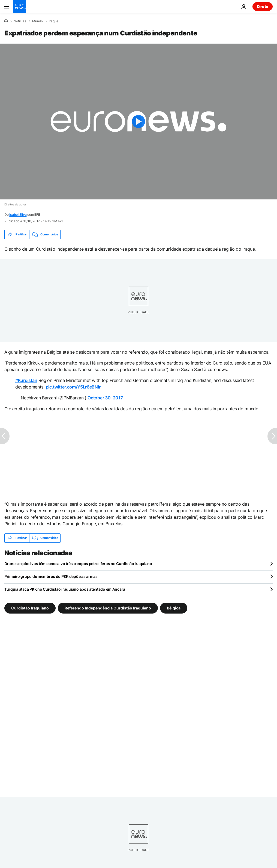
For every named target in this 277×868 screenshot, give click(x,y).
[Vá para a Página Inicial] (20, 7)
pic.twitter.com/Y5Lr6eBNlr (73, 387)
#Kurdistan (26, 380)
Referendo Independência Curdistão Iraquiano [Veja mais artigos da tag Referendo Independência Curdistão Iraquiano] (108, 608)
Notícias (20, 21)
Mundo (37, 21)
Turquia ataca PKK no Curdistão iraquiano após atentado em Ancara (65, 589)
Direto (263, 6)
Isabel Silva (18, 215)
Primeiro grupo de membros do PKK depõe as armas (51, 576)
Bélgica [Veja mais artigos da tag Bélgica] (174, 608)
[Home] (6, 21)
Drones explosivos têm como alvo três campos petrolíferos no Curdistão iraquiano (78, 564)
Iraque (54, 21)
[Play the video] (138, 122)
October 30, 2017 (105, 398)
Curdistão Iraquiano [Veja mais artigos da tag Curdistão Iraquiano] (30, 608)
